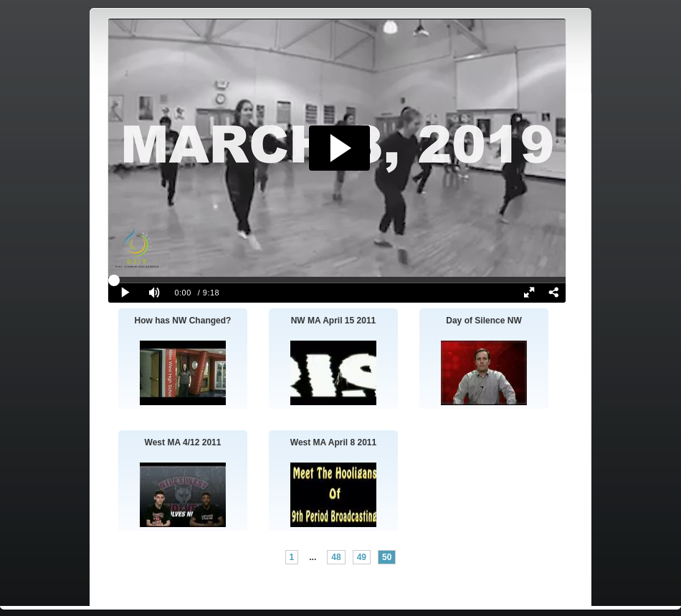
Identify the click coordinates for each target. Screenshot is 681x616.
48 (336, 557)
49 (362, 557)
